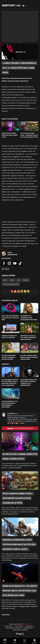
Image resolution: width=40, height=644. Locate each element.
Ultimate (26, 280)
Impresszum (9, 626)
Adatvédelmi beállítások (13, 628)
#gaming (7, 269)
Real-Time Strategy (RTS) (11, 284)
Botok (5, 280)
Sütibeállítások (28, 628)
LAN (19, 280)
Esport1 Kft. (27, 624)
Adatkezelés (29, 626)
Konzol (12, 280)
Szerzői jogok (19, 626)
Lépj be (10, 428)
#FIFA (3, 269)
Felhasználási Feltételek (20, 630)
